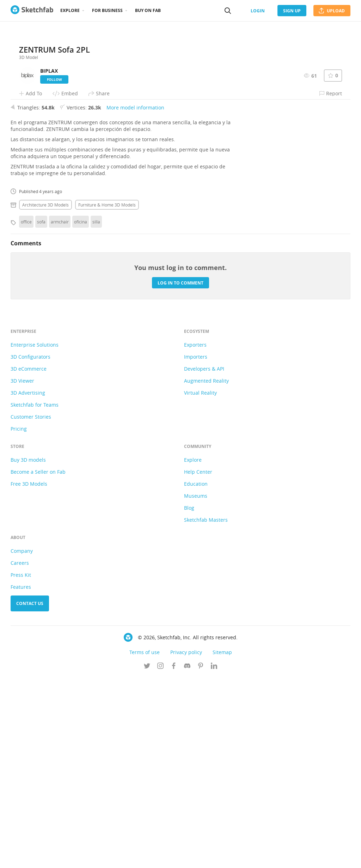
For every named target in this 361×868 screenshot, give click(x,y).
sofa (41, 412)
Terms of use (145, 843)
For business (107, 10)
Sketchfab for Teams (35, 595)
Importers (196, 547)
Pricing (19, 619)
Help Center (198, 662)
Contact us (30, 794)
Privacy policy (186, 843)
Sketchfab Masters (206, 710)
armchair (60, 412)
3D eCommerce (29, 559)
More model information (135, 298)
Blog (189, 698)
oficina (81, 412)
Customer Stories (31, 607)
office (26, 412)
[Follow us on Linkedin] (214, 857)
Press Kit (21, 765)
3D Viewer (22, 571)
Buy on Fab (148, 10)
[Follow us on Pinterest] (201, 857)
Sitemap (222, 843)
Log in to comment (180, 473)
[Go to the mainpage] (32, 11)
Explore (70, 10)
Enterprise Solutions (35, 535)
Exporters (195, 535)
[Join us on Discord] (187, 857)
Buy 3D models (28, 650)
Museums (196, 686)
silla (96, 412)
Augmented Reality (206, 571)
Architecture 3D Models (45, 395)
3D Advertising (28, 583)
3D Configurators (30, 547)
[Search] (228, 11)
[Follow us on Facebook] (174, 857)
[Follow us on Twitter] (147, 857)
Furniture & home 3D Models (107, 395)
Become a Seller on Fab (38, 662)
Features (21, 777)
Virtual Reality (200, 583)
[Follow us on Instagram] (160, 857)
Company (22, 741)
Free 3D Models (29, 674)
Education (196, 674)
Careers (20, 753)
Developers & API (204, 559)
